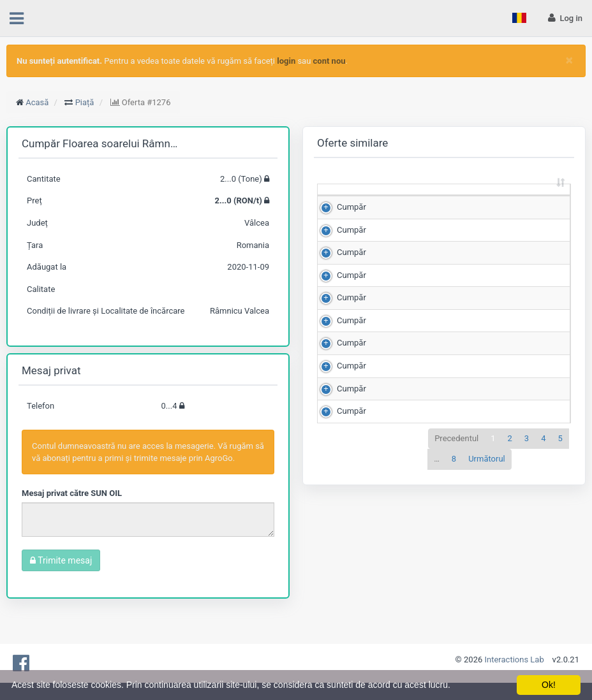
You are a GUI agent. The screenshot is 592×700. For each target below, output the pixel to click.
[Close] (569, 60)
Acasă (37, 102)
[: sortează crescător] (345, 202)
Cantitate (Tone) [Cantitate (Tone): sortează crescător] (394, 201)
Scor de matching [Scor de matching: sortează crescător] (522, 201)
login (286, 61)
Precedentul (456, 598)
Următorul (487, 619)
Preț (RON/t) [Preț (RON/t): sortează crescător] (460, 201)
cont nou (329, 61)
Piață (85, 102)
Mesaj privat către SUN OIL (72, 493)
